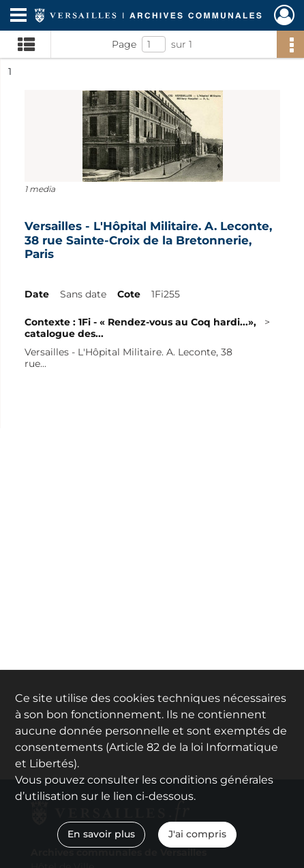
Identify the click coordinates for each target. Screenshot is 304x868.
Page (124, 44)
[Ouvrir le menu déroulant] (18, 16)
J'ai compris (197, 834)
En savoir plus (101, 834)
